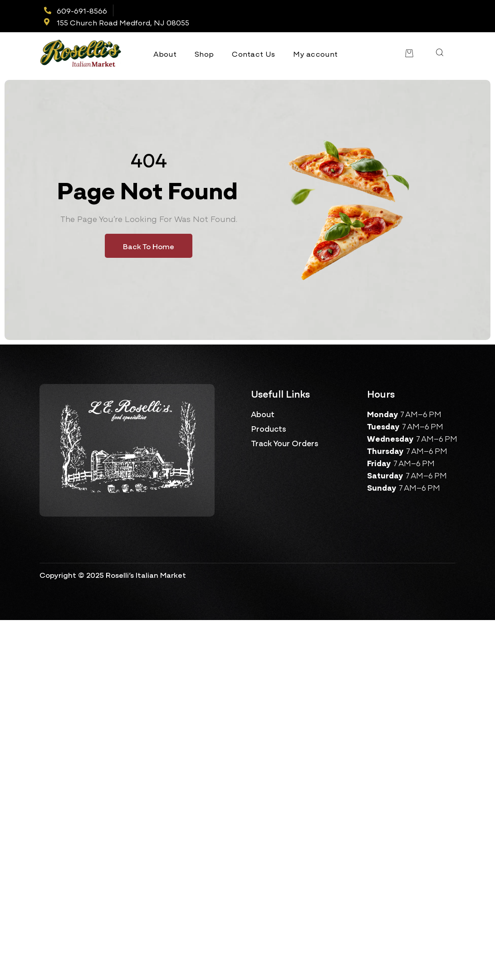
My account (315, 53)
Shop (204, 53)
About (165, 53)
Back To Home (149, 246)
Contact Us (253, 53)
